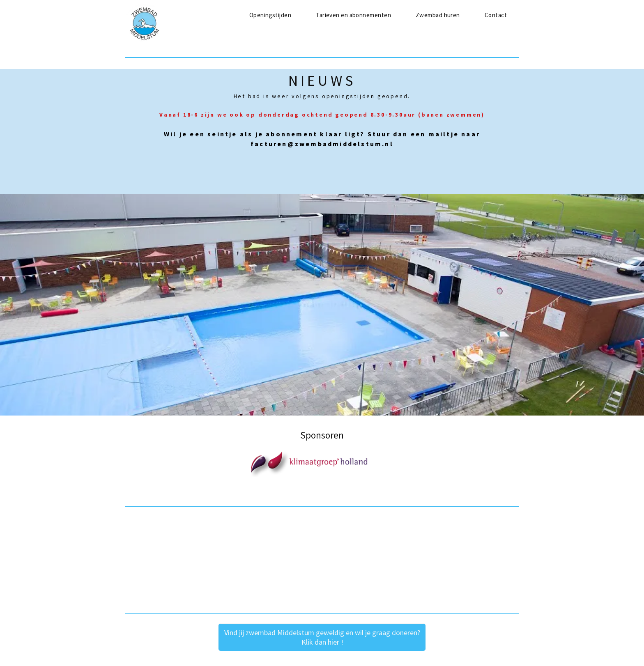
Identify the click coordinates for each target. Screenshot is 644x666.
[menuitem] (270, 15)
